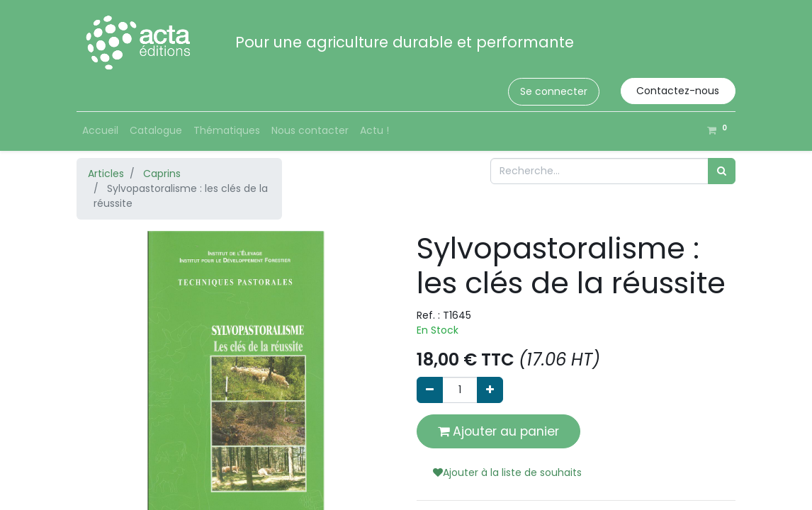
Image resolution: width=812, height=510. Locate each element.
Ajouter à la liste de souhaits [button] (507, 472)
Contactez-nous (678, 91)
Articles (106, 174)
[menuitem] (100, 131)
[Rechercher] (722, 171)
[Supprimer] (430, 390)
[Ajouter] (490, 390)
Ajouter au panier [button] (498, 431)
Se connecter (554, 91)
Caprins (162, 174)
